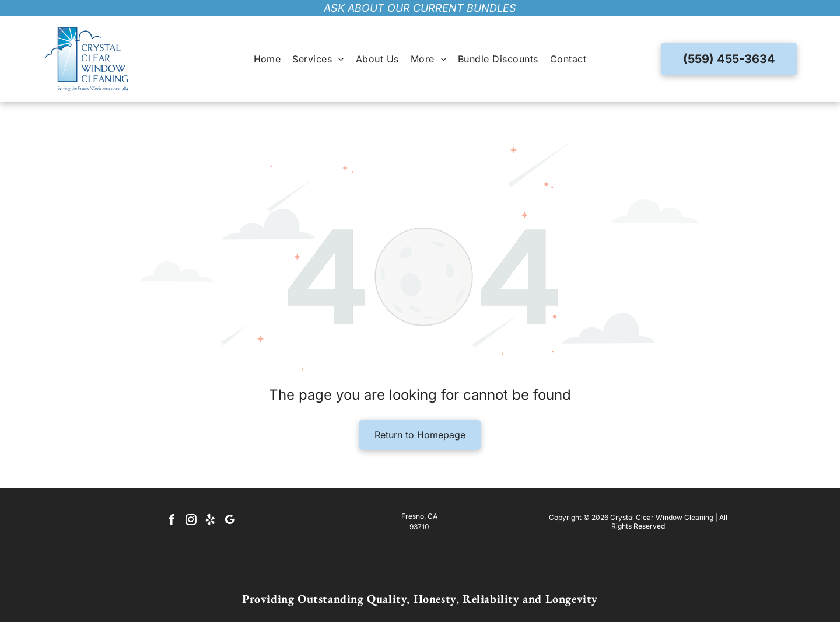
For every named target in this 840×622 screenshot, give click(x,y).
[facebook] (171, 521)
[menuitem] (267, 59)
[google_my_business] (229, 521)
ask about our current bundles (420, 8)
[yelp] (210, 521)
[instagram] (191, 521)
